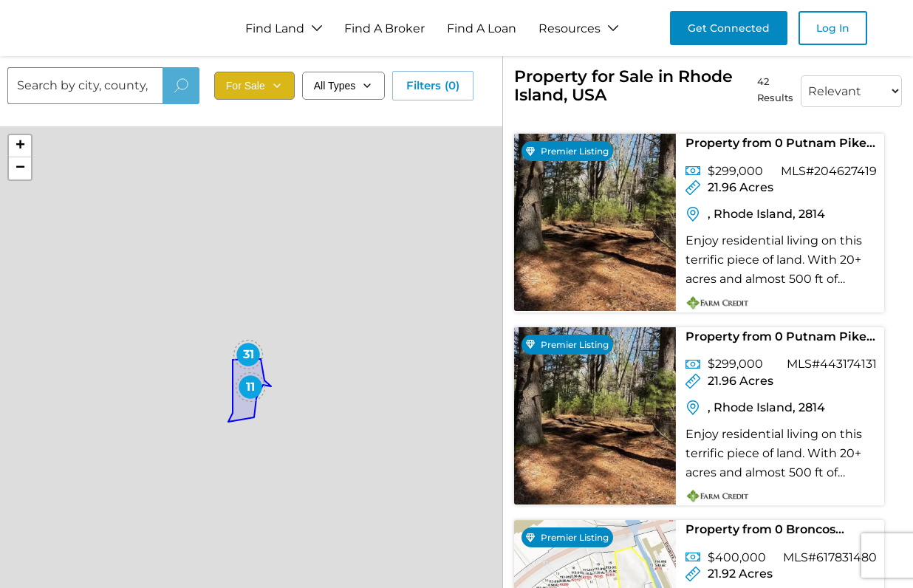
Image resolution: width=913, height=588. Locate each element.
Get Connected (729, 28)
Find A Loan (482, 28)
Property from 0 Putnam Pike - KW (780, 146)
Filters (433, 86)
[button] (248, 355)
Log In (833, 28)
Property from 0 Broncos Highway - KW (760, 532)
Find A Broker (384, 28)
